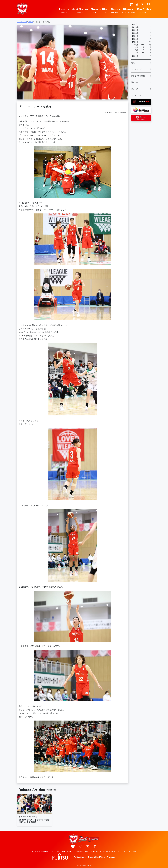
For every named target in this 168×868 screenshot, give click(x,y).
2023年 (135, 36)
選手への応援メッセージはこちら (43, 852)
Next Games (80, 11)
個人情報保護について (81, 852)
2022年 (135, 39)
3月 (137, 52)
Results (64, 11)
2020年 (135, 56)
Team (114, 11)
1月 (150, 52)
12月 (136, 45)
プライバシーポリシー (64, 852)
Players (128, 11)
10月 (149, 45)
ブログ (134, 24)
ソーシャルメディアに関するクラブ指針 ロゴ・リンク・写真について (114, 852)
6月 (137, 50)
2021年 (135, 42)
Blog (105, 11)
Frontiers (111, 857)
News (95, 11)
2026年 (135, 27)
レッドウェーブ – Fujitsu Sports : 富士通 (22, 9)
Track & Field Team (97, 857)
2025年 (135, 30)
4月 (150, 50)
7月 (150, 47)
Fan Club (143, 11)
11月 (143, 45)
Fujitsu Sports (80, 857)
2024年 (135, 33)
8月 (143, 47)
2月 (143, 52)
